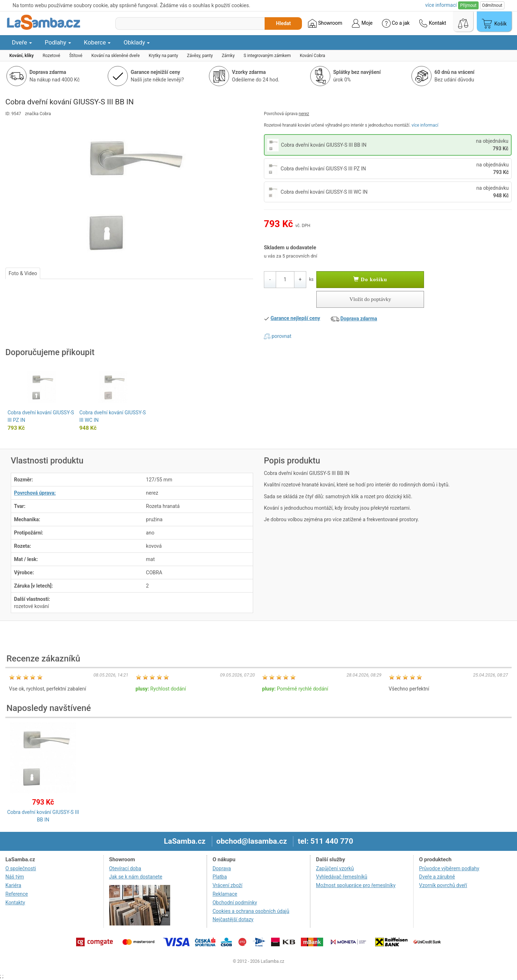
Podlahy (58, 42)
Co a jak (396, 23)
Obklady (137, 42)
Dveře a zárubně (437, 877)
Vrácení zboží (227, 885)
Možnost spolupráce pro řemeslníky (356, 885)
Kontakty (15, 903)
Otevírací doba (125, 868)
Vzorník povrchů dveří (443, 885)
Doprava (222, 868)
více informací (425, 125)
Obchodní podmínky (235, 903)
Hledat (283, 23)
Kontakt (433, 23)
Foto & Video (23, 273)
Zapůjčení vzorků (335, 868)
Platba (220, 877)
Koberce (97, 42)
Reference (17, 894)
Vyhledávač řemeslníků (342, 877)
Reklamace (225, 894)
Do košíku (370, 279)
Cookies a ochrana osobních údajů (251, 911)
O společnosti (21, 868)
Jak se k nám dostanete (136, 877)
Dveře (22, 42)
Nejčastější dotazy (233, 919)
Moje (362, 23)
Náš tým (15, 877)
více (441, 5)
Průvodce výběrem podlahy (449, 868)
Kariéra (13, 885)
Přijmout (468, 5)
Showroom (325, 23)
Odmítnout (492, 5)
